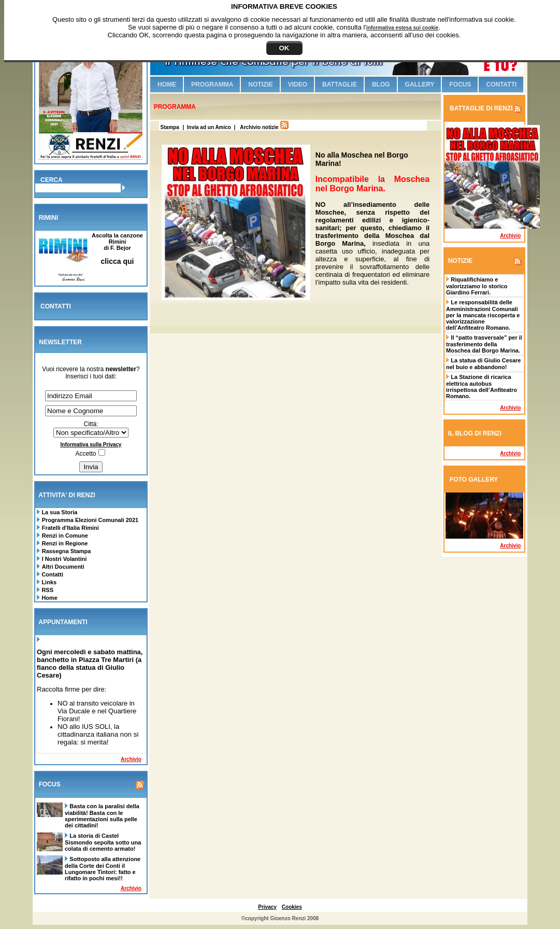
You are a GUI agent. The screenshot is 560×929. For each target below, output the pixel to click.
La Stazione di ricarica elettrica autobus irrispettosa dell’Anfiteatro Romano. (482, 386)
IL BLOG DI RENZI (475, 433)
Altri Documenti (63, 567)
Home (49, 598)
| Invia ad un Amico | (210, 127)
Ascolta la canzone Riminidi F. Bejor (117, 249)
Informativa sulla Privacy (91, 445)
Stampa (169, 127)
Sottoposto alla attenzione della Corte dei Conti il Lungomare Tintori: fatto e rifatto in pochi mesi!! (103, 869)
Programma (212, 85)
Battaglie (340, 85)
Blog (381, 85)
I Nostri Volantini (64, 559)
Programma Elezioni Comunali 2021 (90, 520)
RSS (47, 590)
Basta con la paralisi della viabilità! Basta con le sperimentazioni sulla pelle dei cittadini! (102, 816)
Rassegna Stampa (67, 551)
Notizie (260, 85)
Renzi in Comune (65, 536)
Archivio (131, 759)
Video (298, 85)
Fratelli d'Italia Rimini (70, 528)
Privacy (267, 907)
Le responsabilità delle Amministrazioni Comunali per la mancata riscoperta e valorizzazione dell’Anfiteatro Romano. (483, 315)
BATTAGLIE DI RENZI (480, 108)
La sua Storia (59, 512)
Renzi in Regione (65, 543)
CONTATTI (56, 306)
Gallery (420, 85)
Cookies (292, 907)
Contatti (52, 574)
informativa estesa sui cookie (403, 28)
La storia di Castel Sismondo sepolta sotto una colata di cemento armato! (103, 842)
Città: (91, 424)
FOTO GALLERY (474, 480)
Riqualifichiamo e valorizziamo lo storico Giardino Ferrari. (477, 286)
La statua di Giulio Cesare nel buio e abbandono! (483, 364)
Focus (460, 85)
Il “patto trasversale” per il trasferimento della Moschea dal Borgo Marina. (484, 344)
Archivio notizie (259, 127)
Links (48, 582)
